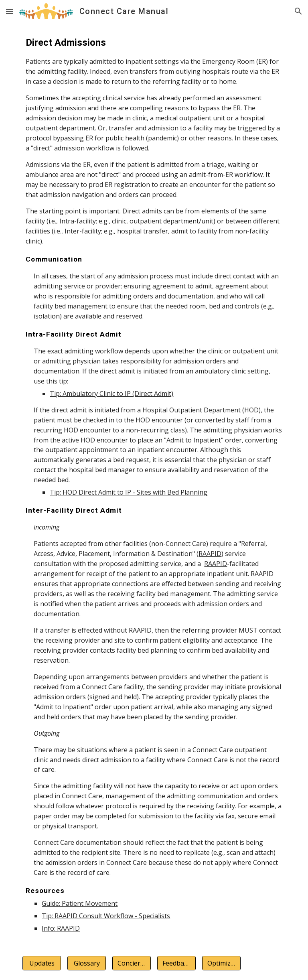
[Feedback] (176, 963)
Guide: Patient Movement (80, 903)
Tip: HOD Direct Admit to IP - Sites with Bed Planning (129, 492)
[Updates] (42, 963)
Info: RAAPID (61, 928)
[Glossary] (86, 963)
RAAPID (210, 554)
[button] (10, 11)
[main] (154, 484)
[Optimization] (221, 963)
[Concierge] (131, 963)
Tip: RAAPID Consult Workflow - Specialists (106, 916)
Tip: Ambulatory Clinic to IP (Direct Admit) (111, 394)
